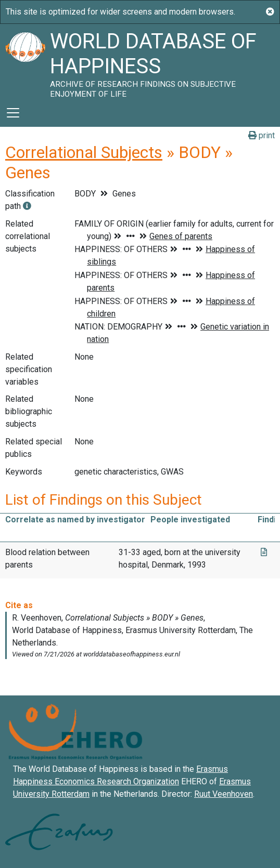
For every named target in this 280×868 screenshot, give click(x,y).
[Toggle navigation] (13, 113)
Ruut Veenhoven (224, 794)
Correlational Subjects (84, 152)
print (262, 135)
